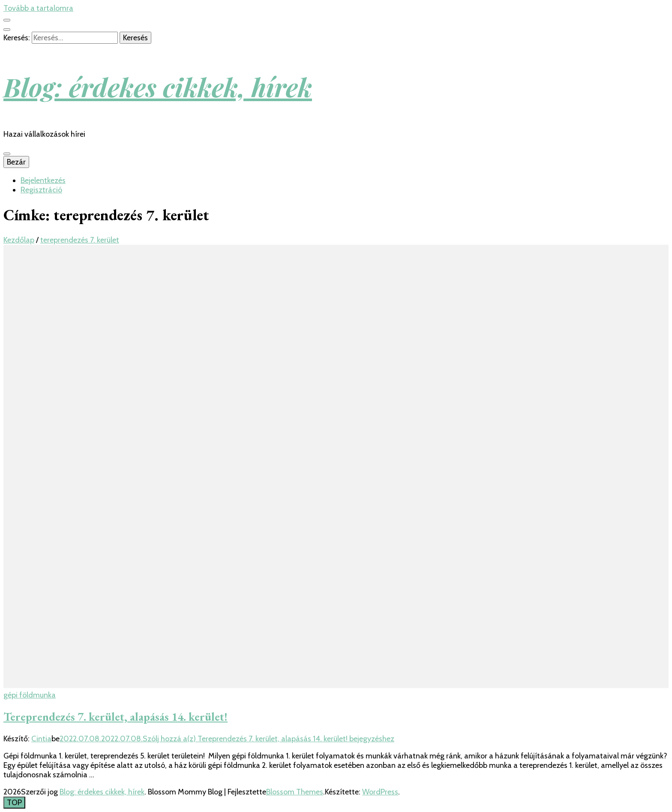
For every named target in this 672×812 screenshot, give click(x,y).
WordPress (380, 792)
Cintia (41, 739)
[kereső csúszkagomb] (7, 30)
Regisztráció (41, 190)
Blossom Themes (295, 792)
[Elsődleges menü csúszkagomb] (7, 154)
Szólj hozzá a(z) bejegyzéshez (268, 739)
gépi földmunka (30, 695)
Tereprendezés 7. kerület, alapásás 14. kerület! (115, 717)
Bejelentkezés (43, 180)
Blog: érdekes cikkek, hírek (158, 87)
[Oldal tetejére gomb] (14, 803)
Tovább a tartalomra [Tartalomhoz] (38, 8)
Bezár (16, 162)
